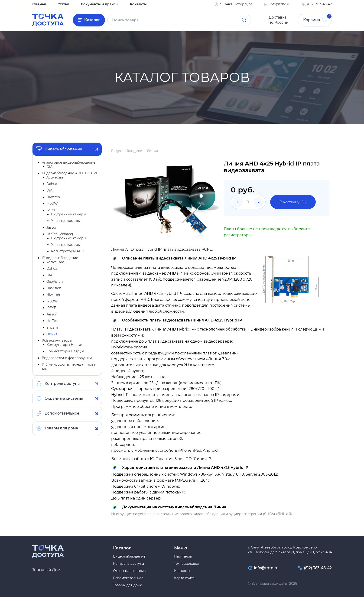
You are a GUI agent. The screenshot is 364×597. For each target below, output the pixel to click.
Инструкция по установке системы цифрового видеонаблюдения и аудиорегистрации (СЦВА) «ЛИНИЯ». (202, 514)
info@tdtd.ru (280, 4)
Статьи (63, 4)
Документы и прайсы (100, 4)
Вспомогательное (62, 414)
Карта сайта (184, 578)
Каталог (92, 20)
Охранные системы (64, 399)
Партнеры (183, 556)
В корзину (293, 202)
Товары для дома (61, 428)
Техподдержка (186, 564)
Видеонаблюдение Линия (135, 151)
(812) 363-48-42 (319, 4)
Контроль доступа (62, 384)
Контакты (138, 4)
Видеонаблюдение (63, 149)
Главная (39, 4)
